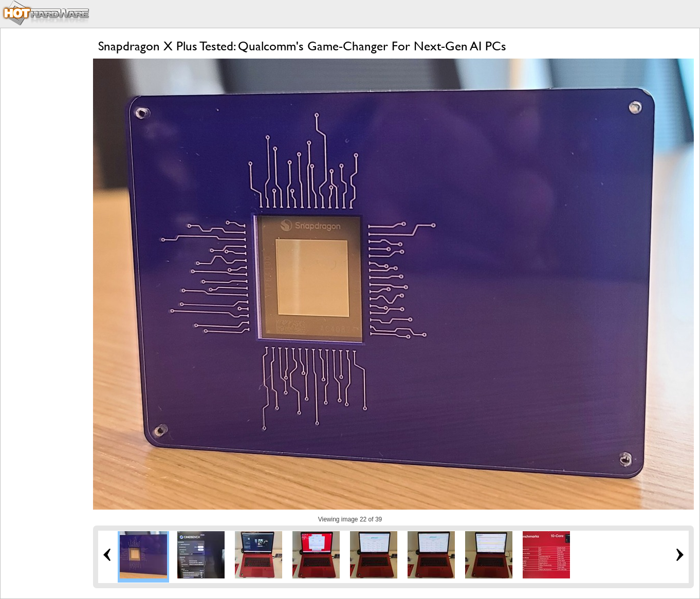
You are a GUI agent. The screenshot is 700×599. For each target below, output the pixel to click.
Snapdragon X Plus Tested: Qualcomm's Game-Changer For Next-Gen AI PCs (302, 46)
